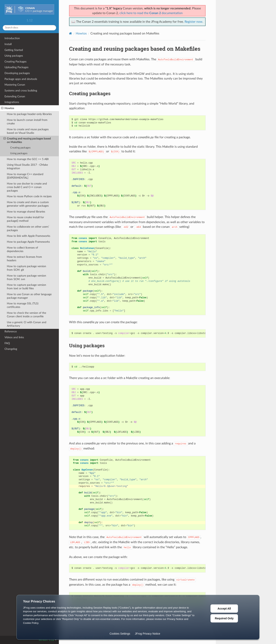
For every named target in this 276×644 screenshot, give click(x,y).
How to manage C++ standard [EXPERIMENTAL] (25, 176)
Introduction (12, 38)
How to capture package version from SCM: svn (26, 277)
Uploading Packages (16, 67)
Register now (194, 22)
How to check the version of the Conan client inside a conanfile (26, 315)
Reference (11, 331)
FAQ (7, 343)
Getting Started (14, 50)
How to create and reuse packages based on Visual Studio (28, 131)
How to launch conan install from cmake (27, 122)
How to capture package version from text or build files (26, 287)
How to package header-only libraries (29, 114)
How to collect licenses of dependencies (22, 249)
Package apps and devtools (21, 79)
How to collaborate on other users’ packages (28, 228)
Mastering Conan (15, 85)
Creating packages (20, 148)
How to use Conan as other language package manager (29, 296)
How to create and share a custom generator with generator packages (28, 204)
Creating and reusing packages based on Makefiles (27, 140)
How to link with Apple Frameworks (29, 236)
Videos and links (14, 337)
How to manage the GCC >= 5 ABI (28, 159)
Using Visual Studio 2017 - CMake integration (27, 167)
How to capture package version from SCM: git (26, 268)
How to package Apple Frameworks (28, 242)
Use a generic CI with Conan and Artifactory (27, 324)
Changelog (11, 349)
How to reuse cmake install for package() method (25, 219)
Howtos (8, 108)
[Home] (71, 33)
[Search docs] (29, 28)
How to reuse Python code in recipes (29, 196)
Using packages (14, 56)
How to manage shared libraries (26, 212)
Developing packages (17, 73)
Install (8, 44)
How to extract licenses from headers (24, 259)
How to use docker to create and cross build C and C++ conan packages (27, 187)
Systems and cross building (21, 91)
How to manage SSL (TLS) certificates (23, 305)
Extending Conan (15, 96)
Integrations (12, 102)
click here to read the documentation (151, 13)
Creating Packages (15, 62)
